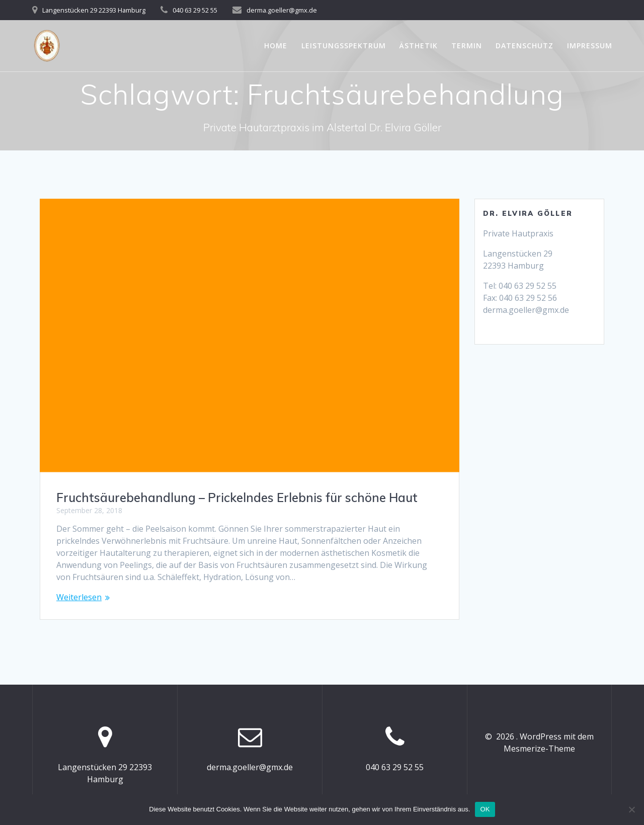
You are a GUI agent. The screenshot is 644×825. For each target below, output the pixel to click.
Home (276, 46)
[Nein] (631, 809)
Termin (467, 46)
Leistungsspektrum (344, 46)
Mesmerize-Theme (539, 749)
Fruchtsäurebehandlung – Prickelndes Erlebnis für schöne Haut (237, 498)
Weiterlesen (79, 597)
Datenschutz (525, 46)
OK (485, 809)
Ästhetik (419, 46)
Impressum (590, 46)
